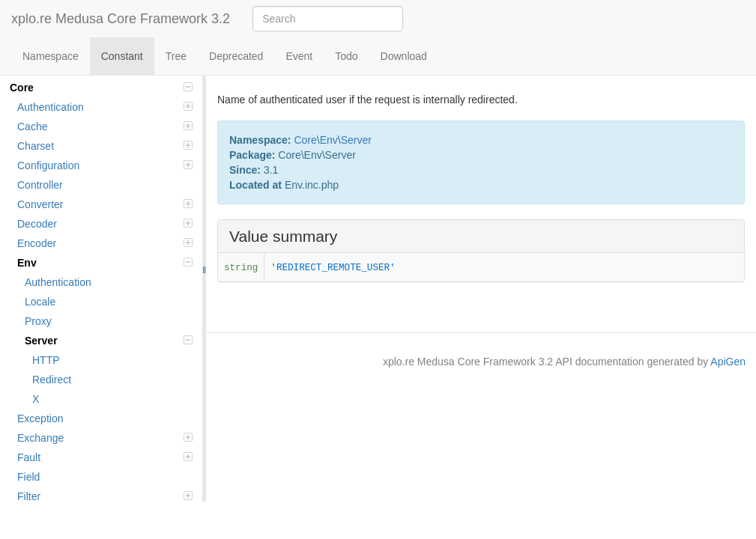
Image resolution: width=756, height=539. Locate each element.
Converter (105, 204)
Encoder (105, 243)
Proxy (38, 321)
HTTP (46, 360)
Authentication (105, 107)
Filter (105, 496)
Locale (40, 302)
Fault (105, 457)
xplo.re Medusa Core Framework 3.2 (121, 19)
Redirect (52, 380)
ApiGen (728, 362)
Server (109, 341)
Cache (105, 127)
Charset (105, 146)
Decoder (105, 224)
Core (101, 88)
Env (105, 263)
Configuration (105, 165)
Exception (40, 418)
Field (28, 477)
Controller (40, 185)
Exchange (105, 438)
